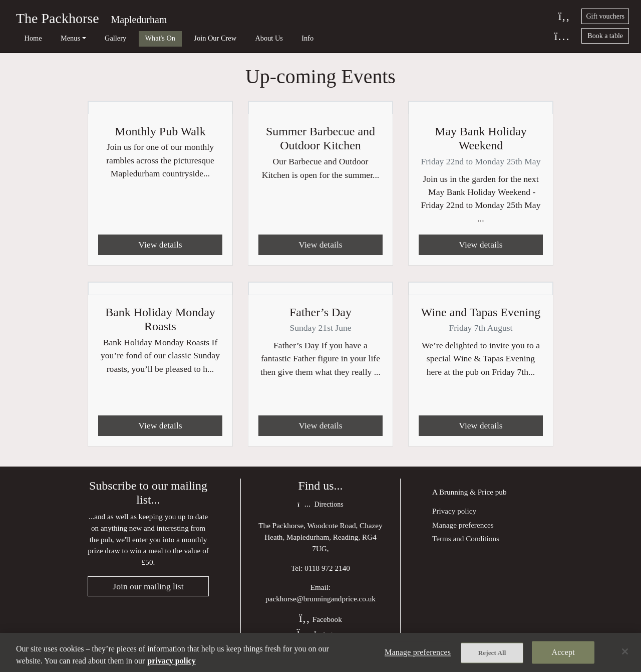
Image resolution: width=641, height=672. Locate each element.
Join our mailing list (148, 586)
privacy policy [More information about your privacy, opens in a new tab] (171, 661)
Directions (320, 505)
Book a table (605, 36)
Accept (563, 652)
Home (27, 38)
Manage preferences (463, 525)
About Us (234, 38)
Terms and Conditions (466, 538)
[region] (320, 652)
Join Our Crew (186, 38)
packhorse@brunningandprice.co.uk (320, 599)
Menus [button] (59, 38)
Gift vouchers (605, 16)
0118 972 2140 (327, 568)
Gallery (98, 38)
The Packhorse (58, 18)
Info (266, 38)
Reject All (492, 653)
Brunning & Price (466, 492)
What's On (137, 38)
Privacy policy (454, 511)
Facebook (320, 619)
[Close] (625, 651)
